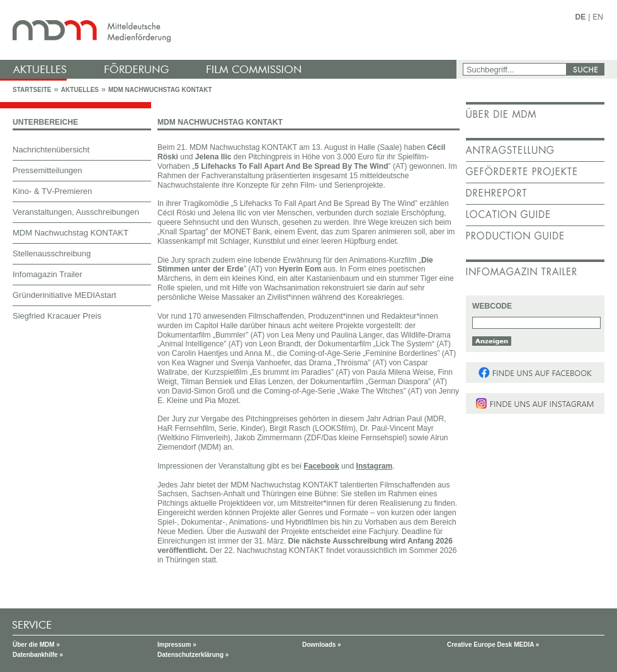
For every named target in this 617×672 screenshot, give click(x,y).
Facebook (321, 466)
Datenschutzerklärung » (193, 655)
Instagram (375, 466)
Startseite (32, 90)
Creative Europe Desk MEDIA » (493, 645)
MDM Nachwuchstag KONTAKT (160, 90)
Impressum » (177, 645)
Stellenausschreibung (52, 253)
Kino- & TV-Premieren (52, 191)
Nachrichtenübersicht (51, 150)
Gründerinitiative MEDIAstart (65, 295)
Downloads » (322, 645)
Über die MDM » (36, 645)
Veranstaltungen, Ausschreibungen (76, 212)
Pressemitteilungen (48, 170)
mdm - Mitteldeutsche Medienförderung (230, 30)
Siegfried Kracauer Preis (57, 316)
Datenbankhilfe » (38, 655)
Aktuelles (80, 90)
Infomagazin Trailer (48, 274)
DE (581, 17)
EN (598, 17)
